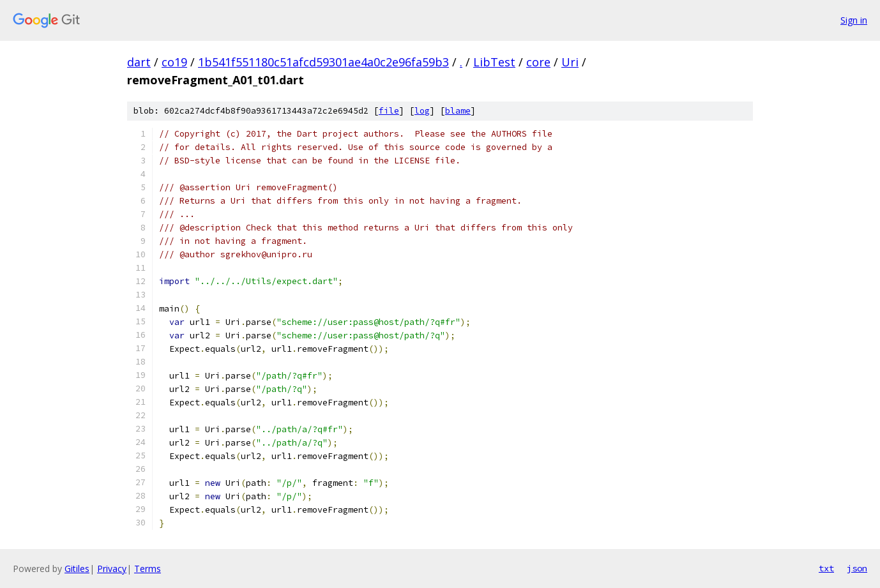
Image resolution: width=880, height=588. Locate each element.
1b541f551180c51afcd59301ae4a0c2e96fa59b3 (323, 62)
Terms (148, 569)
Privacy (112, 569)
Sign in (854, 20)
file (389, 111)
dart (139, 62)
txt (826, 568)
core (538, 62)
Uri (570, 62)
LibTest (494, 62)
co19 (174, 62)
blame (458, 111)
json (857, 568)
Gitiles (77, 569)
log (422, 111)
